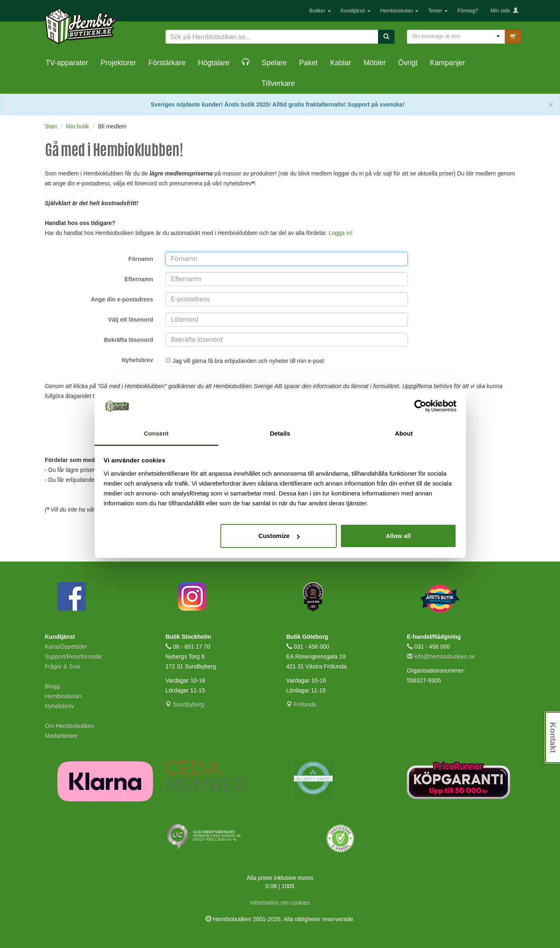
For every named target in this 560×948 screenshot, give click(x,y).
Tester (438, 11)
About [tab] (404, 433)
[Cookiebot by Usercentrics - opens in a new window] (420, 406)
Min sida (504, 11)
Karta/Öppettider (66, 647)
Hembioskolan (399, 11)
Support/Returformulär (74, 656)
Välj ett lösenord (131, 320)
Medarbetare (61, 736)
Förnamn (141, 259)
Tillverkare (278, 83)
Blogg (52, 686)
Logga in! (340, 233)
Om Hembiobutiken (70, 726)
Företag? (468, 11)
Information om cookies (280, 903)
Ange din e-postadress (122, 299)
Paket (308, 63)
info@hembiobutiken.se (441, 656)
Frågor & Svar (63, 666)
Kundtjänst (356, 11)
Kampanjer (448, 63)
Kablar (341, 63)
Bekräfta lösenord (129, 340)
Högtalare (214, 63)
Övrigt (408, 63)
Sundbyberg (185, 704)
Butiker (320, 11)
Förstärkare (167, 63)
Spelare (274, 63)
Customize (279, 536)
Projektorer (118, 63)
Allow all (398, 536)
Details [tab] (280, 433)
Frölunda (301, 704)
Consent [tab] (156, 433)
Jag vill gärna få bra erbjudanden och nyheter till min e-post (249, 361)
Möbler (375, 63)
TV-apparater (67, 63)
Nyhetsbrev (137, 360)
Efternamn (139, 279)
